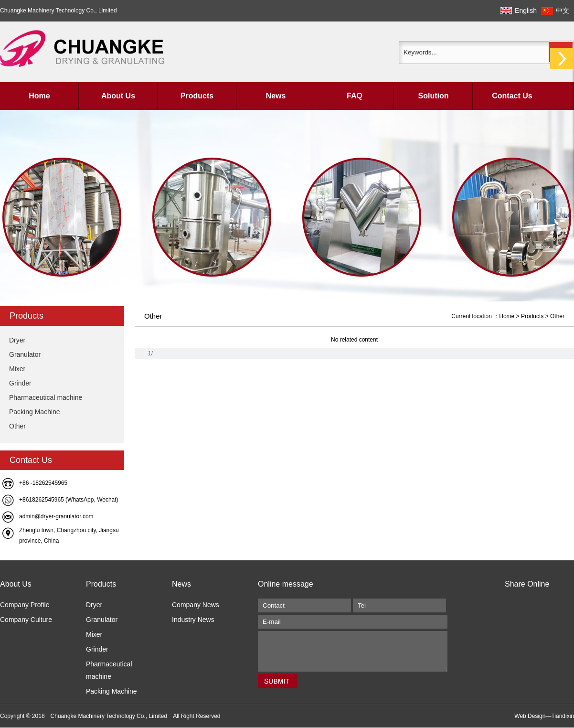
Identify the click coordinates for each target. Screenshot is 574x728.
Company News (196, 605)
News (276, 96)
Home (39, 96)
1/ (150, 353)
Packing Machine (35, 412)
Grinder (20, 383)
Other (17, 426)
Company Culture (26, 620)
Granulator (25, 354)
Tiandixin (563, 716)
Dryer (17, 340)
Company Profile (25, 605)
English (526, 11)
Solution (434, 96)
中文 (563, 11)
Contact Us (512, 96)
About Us (118, 96)
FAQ (355, 96)
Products (197, 96)
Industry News (193, 620)
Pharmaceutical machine (46, 397)
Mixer (17, 369)
